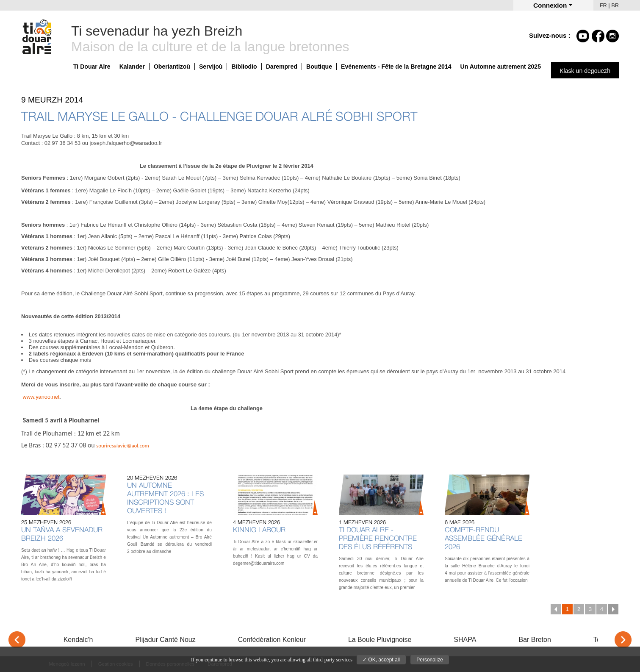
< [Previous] (17, 640)
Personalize (430, 660)
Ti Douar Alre (92, 67)
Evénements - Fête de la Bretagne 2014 (396, 67)
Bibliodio (244, 67)
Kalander (132, 67)
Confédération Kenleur (272, 640)
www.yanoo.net (41, 397)
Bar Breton (535, 640)
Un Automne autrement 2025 (501, 67)
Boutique (319, 67)
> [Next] (623, 640)
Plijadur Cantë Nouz (165, 640)
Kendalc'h (78, 640)
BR (615, 5)
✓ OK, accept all (381, 660)
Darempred (282, 67)
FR (603, 5)
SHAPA (465, 640)
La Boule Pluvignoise (380, 640)
